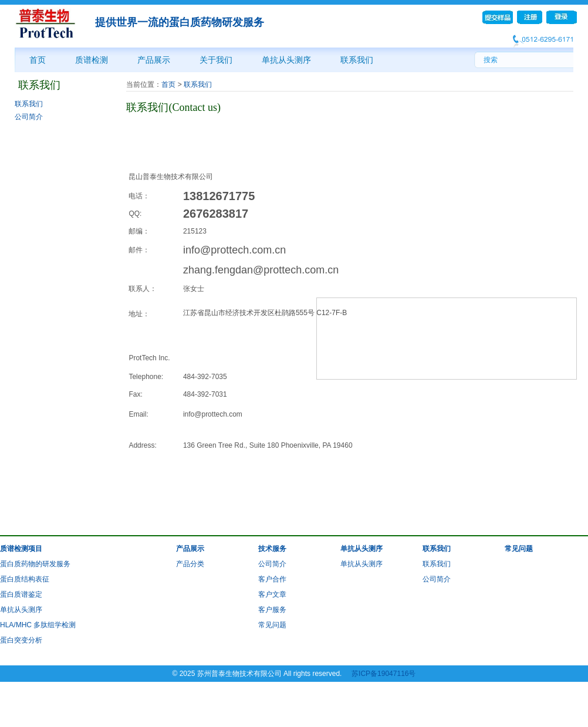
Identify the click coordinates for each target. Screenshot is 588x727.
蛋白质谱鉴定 (21, 594)
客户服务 (272, 610)
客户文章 (272, 594)
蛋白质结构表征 (25, 579)
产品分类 (190, 564)
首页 (38, 60)
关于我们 (216, 60)
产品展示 (154, 60)
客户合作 (272, 579)
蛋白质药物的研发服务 (35, 564)
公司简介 (29, 117)
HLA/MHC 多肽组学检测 (38, 625)
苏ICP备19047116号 (383, 674)
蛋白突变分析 (21, 640)
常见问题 (272, 625)
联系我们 (357, 60)
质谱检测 (92, 60)
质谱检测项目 (21, 549)
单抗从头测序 (286, 60)
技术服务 (272, 549)
